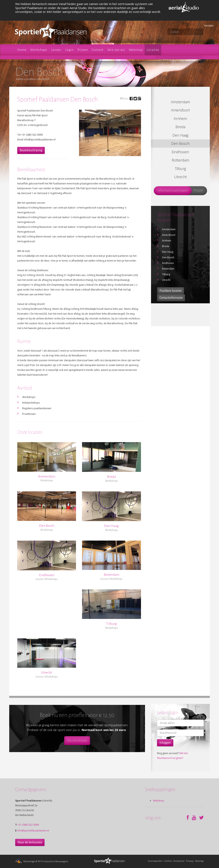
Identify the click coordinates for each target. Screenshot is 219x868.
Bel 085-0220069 (186, 61)
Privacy (190, 861)
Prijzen (198, 190)
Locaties (30, 79)
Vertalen (205, 26)
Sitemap (199, 861)
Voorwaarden (155, 861)
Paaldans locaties (171, 291)
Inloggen (165, 743)
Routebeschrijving (31, 150)
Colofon (168, 861)
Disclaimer (179, 861)
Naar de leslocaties (30, 842)
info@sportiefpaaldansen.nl (33, 831)
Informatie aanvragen (173, 190)
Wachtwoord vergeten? (170, 758)
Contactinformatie (171, 298)
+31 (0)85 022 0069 (28, 825)
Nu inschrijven (77, 740)
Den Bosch (43, 79)
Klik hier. (184, 753)
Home (20, 79)
